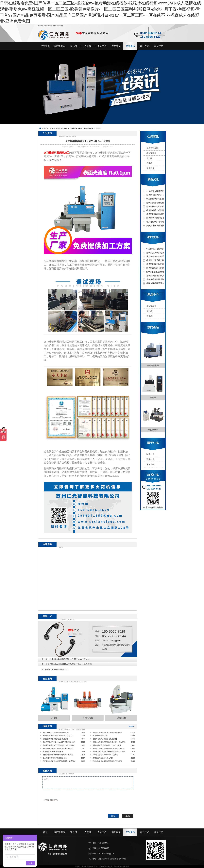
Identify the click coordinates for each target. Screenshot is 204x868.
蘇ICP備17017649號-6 (121, 866)
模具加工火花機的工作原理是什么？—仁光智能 (71, 664)
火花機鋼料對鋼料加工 (60, 669)
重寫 (128, 816)
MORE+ (131, 726)
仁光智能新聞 (152, 148)
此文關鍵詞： (47, 669)
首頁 (51, 128)
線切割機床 (151, 153)
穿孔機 (149, 158)
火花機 (64, 128)
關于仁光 (150, 454)
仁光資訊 (58, 128)
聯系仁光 (150, 459)
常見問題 (150, 168)
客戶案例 (150, 465)
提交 (113, 816)
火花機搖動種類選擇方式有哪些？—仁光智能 (70, 659)
